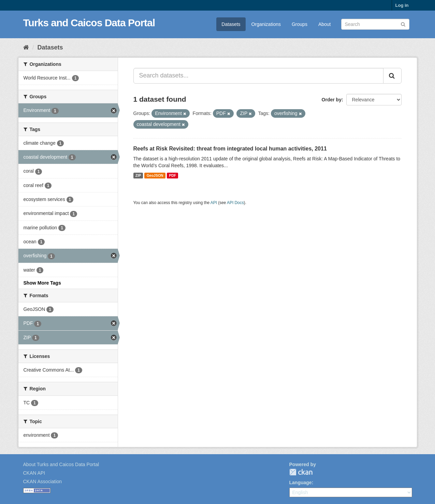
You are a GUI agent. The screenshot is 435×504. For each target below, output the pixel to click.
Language (301, 483)
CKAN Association (43, 481)
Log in (402, 5)
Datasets (231, 24)
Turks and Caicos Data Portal (89, 23)
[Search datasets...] (258, 76)
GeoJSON (155, 175)
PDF (172, 175)
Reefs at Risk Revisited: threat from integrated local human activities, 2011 (230, 149)
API (214, 203)
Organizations (266, 24)
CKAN (301, 472)
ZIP (138, 175)
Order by (332, 100)
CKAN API (34, 473)
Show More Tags (42, 283)
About (325, 24)
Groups (300, 24)
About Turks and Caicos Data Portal (61, 464)
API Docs (235, 203)
